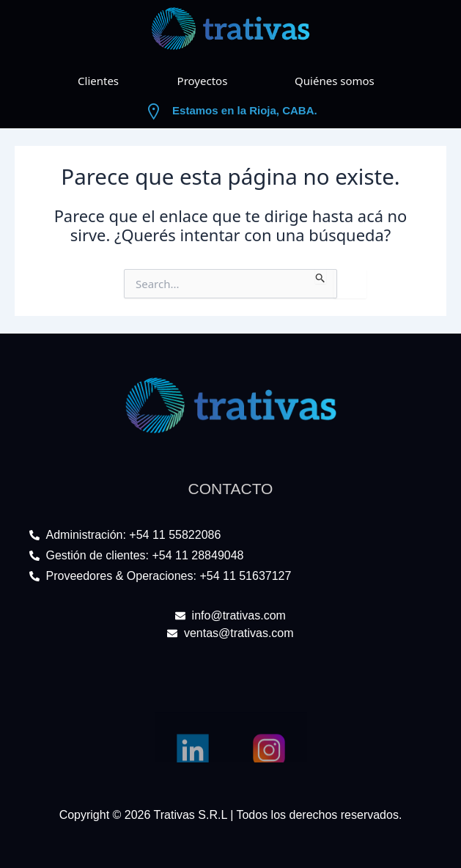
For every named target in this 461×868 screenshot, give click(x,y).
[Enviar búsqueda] (321, 276)
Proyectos (203, 81)
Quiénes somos (335, 81)
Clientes (98, 81)
